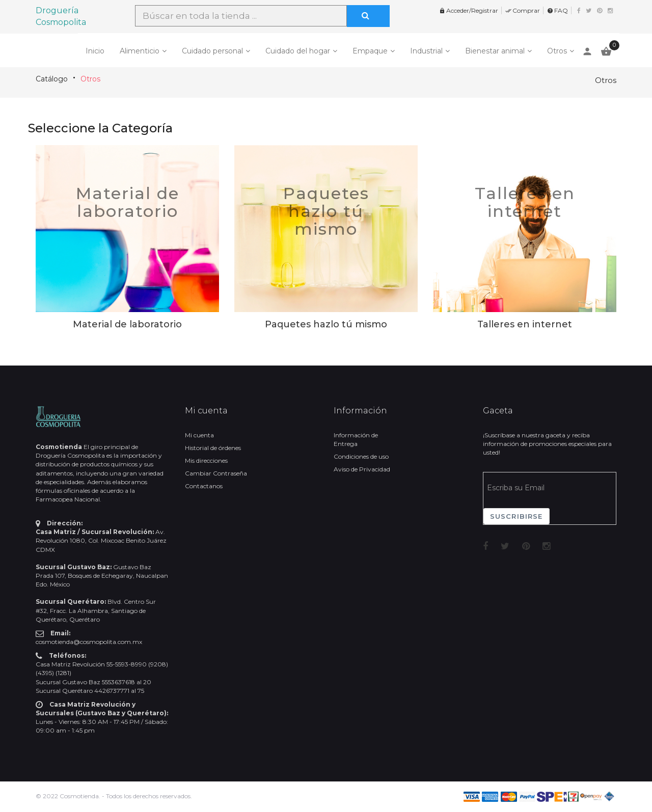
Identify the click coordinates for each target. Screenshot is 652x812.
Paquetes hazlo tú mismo (326, 211)
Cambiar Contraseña (216, 473)
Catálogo (52, 79)
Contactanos (204, 486)
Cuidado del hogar (298, 51)
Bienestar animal (495, 51)
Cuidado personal (212, 51)
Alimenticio (140, 51)
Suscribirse (517, 516)
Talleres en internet (525, 202)
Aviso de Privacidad (362, 469)
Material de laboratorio (128, 202)
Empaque (370, 51)
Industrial (426, 51)
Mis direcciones (206, 460)
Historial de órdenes (213, 448)
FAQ (558, 10)
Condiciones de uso (361, 456)
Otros (557, 51)
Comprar (523, 10)
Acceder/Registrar (469, 10)
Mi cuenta (199, 435)
